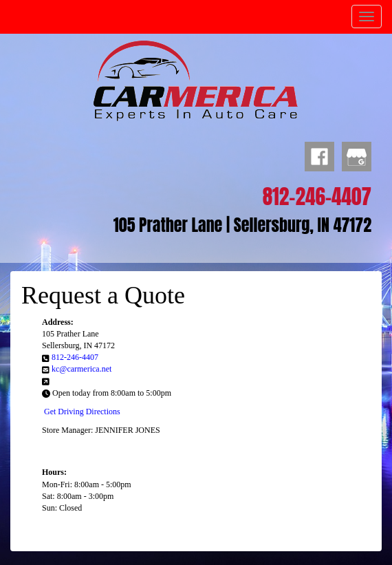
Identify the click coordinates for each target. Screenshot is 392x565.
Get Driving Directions (82, 412)
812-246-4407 (75, 357)
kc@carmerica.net (81, 369)
